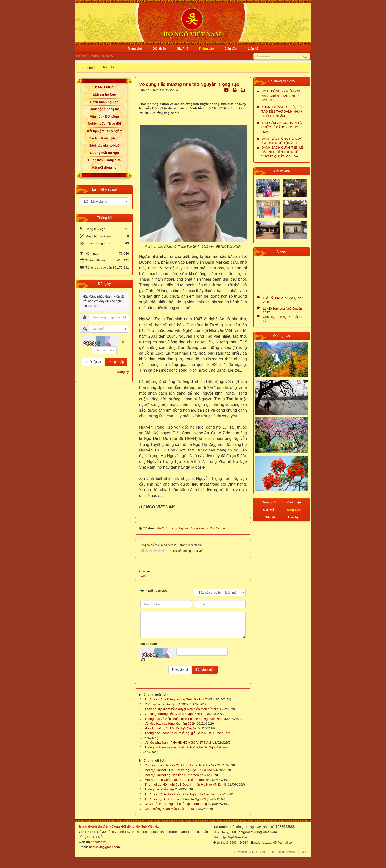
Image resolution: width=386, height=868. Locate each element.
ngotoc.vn (100, 842)
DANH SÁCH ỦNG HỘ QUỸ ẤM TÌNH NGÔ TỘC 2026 (281, 141)
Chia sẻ (145, 571)
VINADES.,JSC (297, 852)
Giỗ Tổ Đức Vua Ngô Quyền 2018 (283, 300)
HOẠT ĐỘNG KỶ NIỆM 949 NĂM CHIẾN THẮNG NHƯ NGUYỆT (281, 96)
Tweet (143, 576)
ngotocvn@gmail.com (105, 847)
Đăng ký (123, 372)
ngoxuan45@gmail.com (277, 842)
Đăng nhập (116, 362)
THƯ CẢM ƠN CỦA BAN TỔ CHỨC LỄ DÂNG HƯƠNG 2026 (282, 127)
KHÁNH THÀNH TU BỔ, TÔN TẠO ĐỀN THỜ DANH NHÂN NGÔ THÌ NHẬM (282, 112)
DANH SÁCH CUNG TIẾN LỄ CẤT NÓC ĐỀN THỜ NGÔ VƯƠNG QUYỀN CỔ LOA (282, 152)
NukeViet (259, 852)
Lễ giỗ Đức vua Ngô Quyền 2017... (282, 310)
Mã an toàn (149, 644)
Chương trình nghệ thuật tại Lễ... (282, 319)
